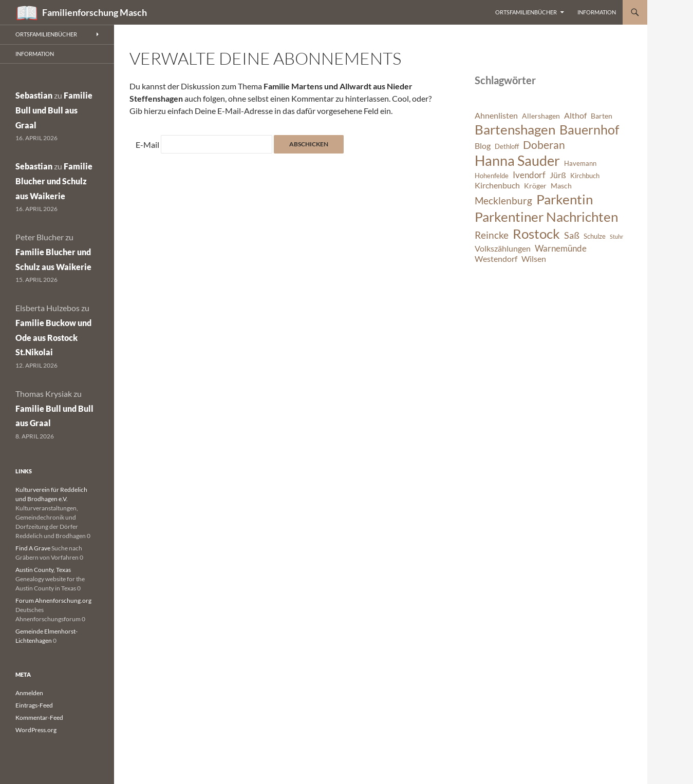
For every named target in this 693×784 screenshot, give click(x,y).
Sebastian (34, 95)
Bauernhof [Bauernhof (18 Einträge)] (589, 129)
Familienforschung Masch (95, 12)
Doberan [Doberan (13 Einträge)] (544, 145)
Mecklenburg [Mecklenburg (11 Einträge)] (503, 200)
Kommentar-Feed (39, 718)
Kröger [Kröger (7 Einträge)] (535, 186)
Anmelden (29, 693)
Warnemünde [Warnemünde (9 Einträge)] (561, 248)
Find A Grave (33, 548)
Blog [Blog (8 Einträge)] (483, 146)
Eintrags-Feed (34, 705)
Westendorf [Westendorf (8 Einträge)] (496, 259)
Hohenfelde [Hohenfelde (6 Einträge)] (492, 176)
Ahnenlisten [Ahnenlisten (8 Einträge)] (496, 116)
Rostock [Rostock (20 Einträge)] (536, 234)
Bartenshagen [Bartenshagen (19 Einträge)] (515, 129)
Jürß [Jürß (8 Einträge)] (558, 175)
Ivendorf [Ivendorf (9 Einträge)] (529, 175)
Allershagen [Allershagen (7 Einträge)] (541, 116)
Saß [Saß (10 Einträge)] (572, 235)
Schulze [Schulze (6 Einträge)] (595, 236)
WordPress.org (36, 730)
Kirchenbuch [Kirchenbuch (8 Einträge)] (497, 185)
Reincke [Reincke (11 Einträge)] (492, 235)
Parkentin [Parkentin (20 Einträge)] (565, 199)
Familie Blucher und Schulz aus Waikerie (54, 181)
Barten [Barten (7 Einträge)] (602, 116)
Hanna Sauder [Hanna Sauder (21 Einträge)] (517, 161)
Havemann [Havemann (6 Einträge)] (580, 164)
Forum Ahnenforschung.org (53, 600)
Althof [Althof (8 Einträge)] (575, 116)
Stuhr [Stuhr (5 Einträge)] (616, 236)
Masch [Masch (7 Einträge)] (561, 186)
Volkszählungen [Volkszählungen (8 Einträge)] (503, 248)
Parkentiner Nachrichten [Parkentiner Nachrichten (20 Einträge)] (546, 217)
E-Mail (147, 145)
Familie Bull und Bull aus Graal (54, 110)
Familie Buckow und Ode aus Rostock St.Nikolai (53, 338)
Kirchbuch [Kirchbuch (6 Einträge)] (585, 176)
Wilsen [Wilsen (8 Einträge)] (534, 259)
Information (597, 12)
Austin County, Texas (43, 570)
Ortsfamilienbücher (526, 12)
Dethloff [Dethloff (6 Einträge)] (507, 147)
